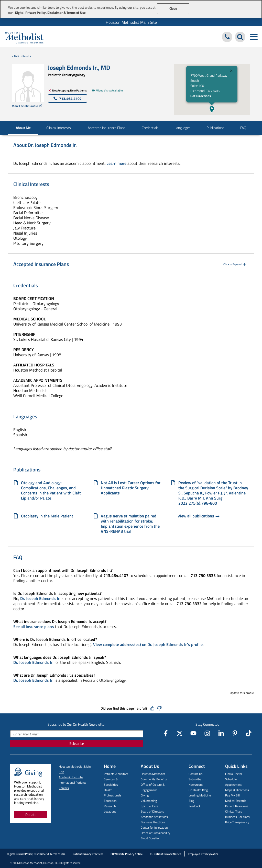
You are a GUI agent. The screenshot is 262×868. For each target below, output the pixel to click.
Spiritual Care (149, 806)
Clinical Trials (234, 811)
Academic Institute (71, 777)
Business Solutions (237, 817)
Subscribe (77, 743)
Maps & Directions (237, 790)
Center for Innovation (154, 828)
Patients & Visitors (116, 774)
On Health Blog (198, 790)
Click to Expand (235, 264)
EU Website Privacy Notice (127, 854)
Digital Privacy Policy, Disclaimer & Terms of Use (36, 854)
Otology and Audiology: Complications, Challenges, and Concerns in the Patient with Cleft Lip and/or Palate (51, 490)
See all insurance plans (34, 627)
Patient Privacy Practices (88, 854)
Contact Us (196, 774)
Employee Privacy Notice (203, 854)
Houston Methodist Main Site (131, 22)
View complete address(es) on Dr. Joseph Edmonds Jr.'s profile (148, 644)
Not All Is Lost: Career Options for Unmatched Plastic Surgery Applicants (131, 488)
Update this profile (242, 693)
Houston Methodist (153, 774)
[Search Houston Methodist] (240, 37)
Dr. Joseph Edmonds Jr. (40, 598)
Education (110, 801)
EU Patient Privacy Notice (166, 854)
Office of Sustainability (155, 833)
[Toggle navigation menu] (254, 37)
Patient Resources (237, 806)
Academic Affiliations (154, 817)
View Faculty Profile (27, 106)
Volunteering (149, 801)
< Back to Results (21, 56)
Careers (64, 788)
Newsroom (196, 785)
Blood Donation (150, 838)
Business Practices (153, 822)
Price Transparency (237, 822)
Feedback (195, 806)
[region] (131, 9)
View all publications (199, 516)
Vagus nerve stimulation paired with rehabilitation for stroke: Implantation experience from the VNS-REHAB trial (130, 524)
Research (110, 806)
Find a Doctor (234, 774)
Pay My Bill (232, 795)
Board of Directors (152, 811)
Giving (145, 795)
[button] (212, 109)
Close (173, 8)
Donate (31, 814)
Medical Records (236, 801)
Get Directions (201, 96)
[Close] (231, 71)
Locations (110, 811)
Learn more (116, 163)
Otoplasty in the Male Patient (47, 516)
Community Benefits (154, 779)
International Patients (73, 783)
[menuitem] (131, 22)
